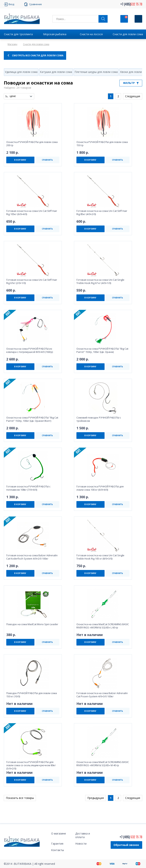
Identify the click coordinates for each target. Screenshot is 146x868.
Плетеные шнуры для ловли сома (96, 72)
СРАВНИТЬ (47, 160)
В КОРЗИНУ (20, 160)
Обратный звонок (126, 845)
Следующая (133, 96)
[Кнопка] (138, 19)
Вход (11, 4)
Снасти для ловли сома (128, 34)
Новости (81, 844)
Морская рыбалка (55, 34)
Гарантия (57, 844)
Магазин (12, 44)
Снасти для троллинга (18, 34)
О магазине (59, 833)
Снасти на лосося (91, 34)
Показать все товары (20, 798)
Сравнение (35, 4)
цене (13, 96)
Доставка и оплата (83, 835)
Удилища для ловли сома (21, 72)
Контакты (58, 850)
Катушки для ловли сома (56, 72)
